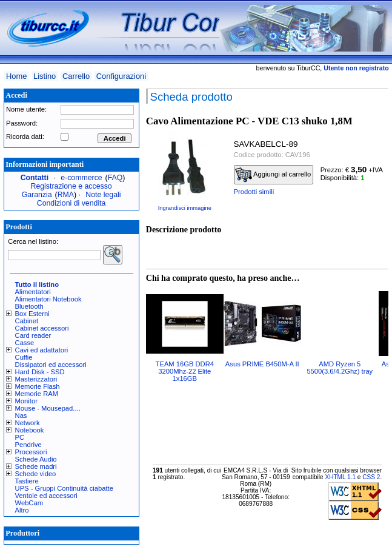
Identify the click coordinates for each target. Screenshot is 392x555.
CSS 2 (371, 477)
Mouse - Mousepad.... (48, 408)
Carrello (76, 76)
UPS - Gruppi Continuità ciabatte (64, 488)
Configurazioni (121, 76)
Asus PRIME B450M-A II (262, 364)
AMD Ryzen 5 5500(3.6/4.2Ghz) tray (340, 368)
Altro (22, 510)
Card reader (33, 335)
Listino (45, 76)
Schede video (36, 474)
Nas (21, 415)
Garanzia (37, 195)
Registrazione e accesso (71, 186)
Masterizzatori (36, 379)
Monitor (26, 401)
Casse (25, 343)
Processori (31, 452)
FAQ (115, 178)
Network (28, 423)
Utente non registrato (356, 68)
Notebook (30, 430)
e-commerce (81, 178)
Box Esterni (32, 314)
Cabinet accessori (42, 328)
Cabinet (27, 321)
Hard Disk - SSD (40, 372)
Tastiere (27, 481)
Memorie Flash (38, 386)
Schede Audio (36, 459)
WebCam (29, 503)
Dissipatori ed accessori (51, 365)
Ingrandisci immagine (185, 208)
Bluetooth (29, 306)
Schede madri (36, 466)
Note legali (103, 195)
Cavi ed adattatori (42, 350)
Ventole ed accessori (46, 496)
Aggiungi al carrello (273, 175)
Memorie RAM (37, 394)
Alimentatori (33, 292)
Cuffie (24, 357)
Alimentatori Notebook (48, 299)
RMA (66, 195)
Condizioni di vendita (71, 203)
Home (16, 76)
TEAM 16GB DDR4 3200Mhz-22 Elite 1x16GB (185, 371)
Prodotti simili (254, 192)
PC (20, 437)
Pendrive (28, 445)
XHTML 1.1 (340, 477)
